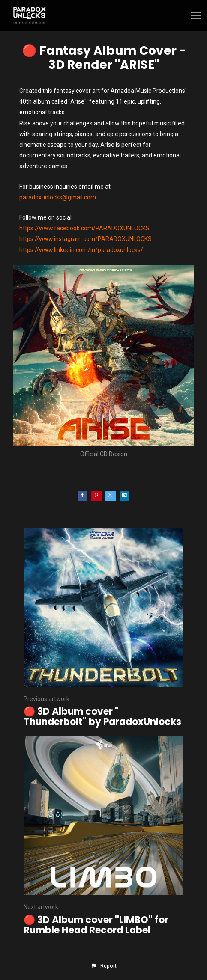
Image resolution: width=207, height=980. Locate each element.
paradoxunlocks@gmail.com (58, 197)
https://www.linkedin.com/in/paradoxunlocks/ (81, 250)
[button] (103, 966)
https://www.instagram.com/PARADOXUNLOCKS (85, 239)
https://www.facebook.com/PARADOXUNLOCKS (84, 228)
